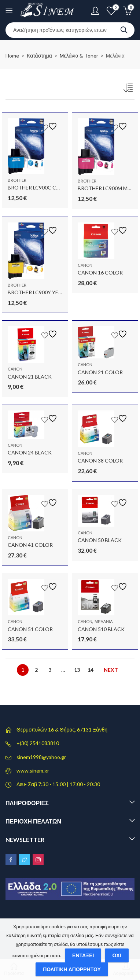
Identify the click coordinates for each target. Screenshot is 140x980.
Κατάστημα (39, 56)
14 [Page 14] (91, 670)
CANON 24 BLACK (30, 452)
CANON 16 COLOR (100, 272)
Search (124, 30)
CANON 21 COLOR (100, 372)
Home (12, 56)
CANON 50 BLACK (100, 540)
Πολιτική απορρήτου (72, 969)
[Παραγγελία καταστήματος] (129, 89)
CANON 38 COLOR (100, 460)
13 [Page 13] (77, 670)
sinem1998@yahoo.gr (41, 757)
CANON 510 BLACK (101, 629)
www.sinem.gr (33, 771)
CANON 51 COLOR (30, 629)
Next (111, 670)
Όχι (117, 955)
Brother (17, 180)
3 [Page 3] (50, 670)
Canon (85, 265)
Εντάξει (83, 955)
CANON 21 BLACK (30, 377)
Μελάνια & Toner (79, 56)
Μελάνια (104, 621)
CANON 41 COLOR (30, 545)
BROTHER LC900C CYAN (37, 187)
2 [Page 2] (36, 670)
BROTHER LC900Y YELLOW (40, 292)
